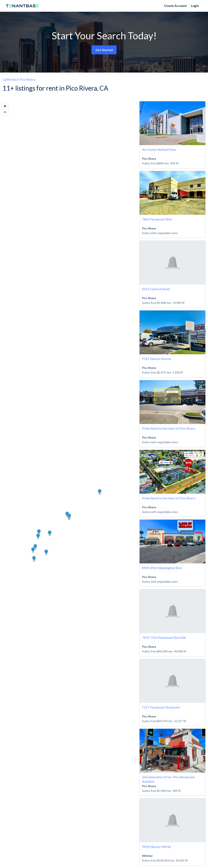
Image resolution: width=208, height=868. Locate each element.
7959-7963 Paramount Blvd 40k (164, 638)
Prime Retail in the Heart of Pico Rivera (169, 428)
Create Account (175, 6)
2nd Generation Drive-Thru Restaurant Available (168, 779)
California (9, 79)
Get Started (104, 50)
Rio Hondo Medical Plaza (159, 150)
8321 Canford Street (156, 289)
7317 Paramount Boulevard (161, 707)
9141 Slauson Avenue (157, 359)
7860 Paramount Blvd (157, 219)
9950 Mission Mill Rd (156, 847)
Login (195, 6)
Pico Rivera (27, 79)
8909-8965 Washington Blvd (162, 568)
